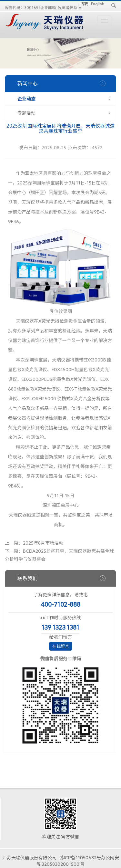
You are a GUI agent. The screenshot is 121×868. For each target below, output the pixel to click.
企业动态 (26, 99)
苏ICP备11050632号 (80, 858)
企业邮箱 (48, 7)
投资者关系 (67, 7)
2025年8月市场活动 (43, 543)
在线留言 (61, 646)
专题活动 (26, 113)
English (98, 4)
